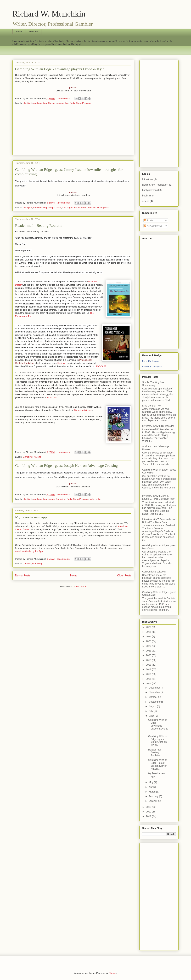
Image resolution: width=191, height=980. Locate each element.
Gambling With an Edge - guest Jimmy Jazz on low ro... (158, 741)
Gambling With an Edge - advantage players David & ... (158, 726)
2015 (149, 679)
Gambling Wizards (83, 410)
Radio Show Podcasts (80, 103)
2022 (149, 646)
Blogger (112, 973)
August (153, 706)
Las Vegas (68, 208)
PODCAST (101, 366)
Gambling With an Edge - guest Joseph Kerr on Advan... (158, 764)
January (153, 801)
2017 (149, 669)
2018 (149, 665)
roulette (37, 457)
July (151, 711)
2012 (149, 812)
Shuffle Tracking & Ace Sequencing (154, 384)
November (155, 692)
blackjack (28, 103)
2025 (149, 632)
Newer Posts (23, 575)
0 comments (64, 494)
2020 (149, 655)
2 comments (64, 98)
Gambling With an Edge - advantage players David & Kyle (60, 69)
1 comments (64, 452)
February (154, 796)
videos (146, 201)
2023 (149, 641)
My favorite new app (31, 517)
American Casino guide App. (29, 551)
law (67, 103)
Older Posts (124, 575)
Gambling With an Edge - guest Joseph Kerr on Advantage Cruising (66, 465)
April (151, 787)
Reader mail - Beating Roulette (39, 225)
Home (19, 31)
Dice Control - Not (152, 406)
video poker (103, 208)
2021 (149, 651)
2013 (149, 807)
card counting (40, 103)
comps (61, 103)
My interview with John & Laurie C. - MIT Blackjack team (159, 497)
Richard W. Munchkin (49, 14)
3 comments (63, 559)
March (152, 792)
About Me (33, 31)
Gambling (28, 457)
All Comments (153, 226)
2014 (149, 684)
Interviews (148, 179)
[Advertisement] (73, 131)
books (145, 196)
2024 (149, 637)
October (153, 697)
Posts (149, 220)
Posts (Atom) (80, 587)
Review (61, 363)
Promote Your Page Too (152, 367)
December (155, 688)
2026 (149, 627)
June (152, 716)
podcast (73, 88)
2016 (149, 674)
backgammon (149, 190)
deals (58, 208)
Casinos (52, 103)
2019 (149, 660)
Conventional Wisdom (154, 572)
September (155, 702)
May (151, 782)
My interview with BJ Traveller (158, 426)
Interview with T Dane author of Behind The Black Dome (159, 521)
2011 (149, 816)
